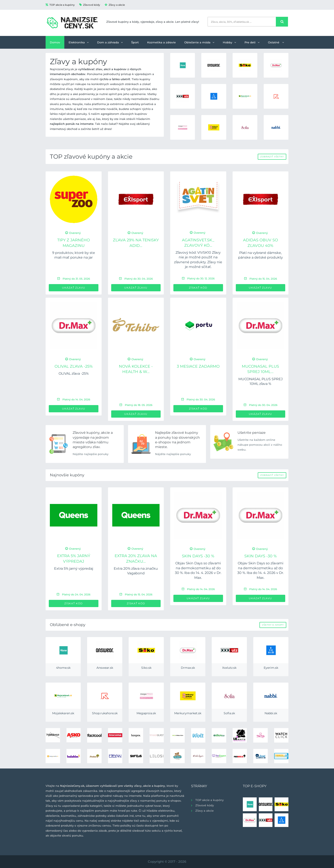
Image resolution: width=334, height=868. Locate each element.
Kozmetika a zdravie (161, 42)
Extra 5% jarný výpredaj (74, 568)
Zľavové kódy (90, 5)
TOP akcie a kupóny (60, 5)
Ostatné (276, 42)
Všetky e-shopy (273, 625)
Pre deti (252, 42)
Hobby (229, 42)
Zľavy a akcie (115, 5)
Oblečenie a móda (199, 42)
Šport (135, 42)
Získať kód (198, 288)
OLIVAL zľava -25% (74, 366)
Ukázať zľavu (74, 288)
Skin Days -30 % (198, 556)
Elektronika (79, 42)
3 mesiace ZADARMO (198, 366)
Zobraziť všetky (272, 157)
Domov (55, 42)
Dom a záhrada (110, 42)
